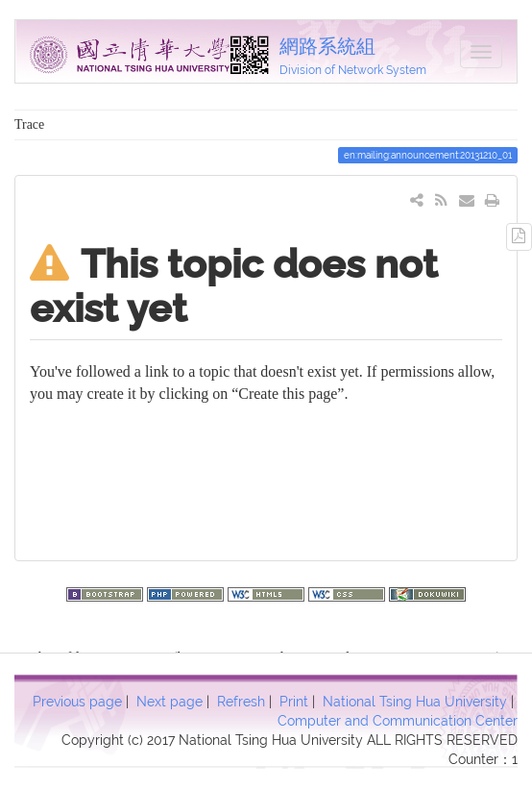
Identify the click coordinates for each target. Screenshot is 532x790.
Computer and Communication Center (398, 721)
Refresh (241, 702)
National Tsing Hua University (415, 702)
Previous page (77, 702)
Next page (169, 702)
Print (294, 702)
